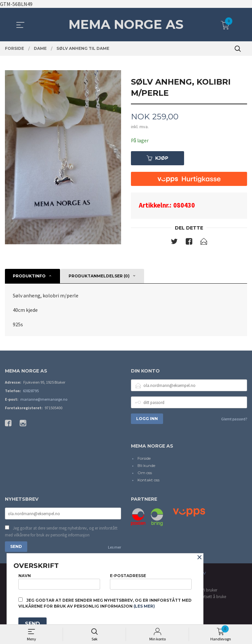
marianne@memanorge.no (44, 400)
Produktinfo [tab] (29, 276)
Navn (59, 581)
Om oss (145, 473)
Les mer (115, 548)
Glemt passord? (234, 420)
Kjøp (157, 158)
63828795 (31, 391)
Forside (144, 459)
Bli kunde (146, 466)
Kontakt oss (148, 481)
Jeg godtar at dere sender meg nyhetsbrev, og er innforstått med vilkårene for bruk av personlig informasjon (61, 533)
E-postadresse (151, 581)
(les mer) (144, 606)
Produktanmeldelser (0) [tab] (99, 276)
